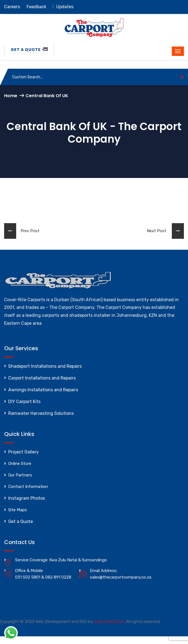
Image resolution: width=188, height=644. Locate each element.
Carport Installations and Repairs (42, 378)
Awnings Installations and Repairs (43, 390)
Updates (65, 7)
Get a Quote (29, 50)
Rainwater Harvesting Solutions (41, 413)
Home (11, 96)
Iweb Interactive (109, 622)
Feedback (36, 7)
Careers (12, 7)
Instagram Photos (27, 498)
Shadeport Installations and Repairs (45, 366)
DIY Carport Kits (24, 402)
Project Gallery (23, 452)
